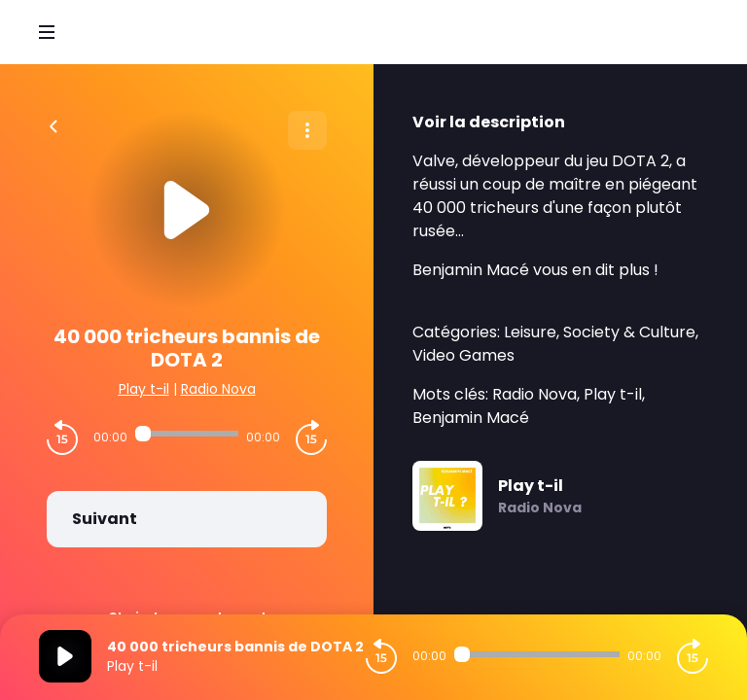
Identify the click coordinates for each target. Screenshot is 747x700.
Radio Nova (218, 389)
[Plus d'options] (307, 130)
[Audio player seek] (187, 434)
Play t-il (144, 389)
